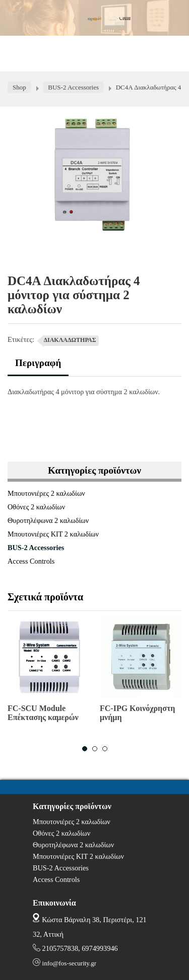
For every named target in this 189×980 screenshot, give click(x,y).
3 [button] (105, 749)
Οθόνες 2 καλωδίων (36, 507)
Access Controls (31, 561)
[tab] (38, 367)
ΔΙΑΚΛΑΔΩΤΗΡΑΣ (70, 340)
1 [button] (85, 749)
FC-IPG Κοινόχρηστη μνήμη (137, 713)
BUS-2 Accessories (36, 548)
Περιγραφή (38, 363)
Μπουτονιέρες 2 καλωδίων (46, 493)
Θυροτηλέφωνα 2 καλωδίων (48, 520)
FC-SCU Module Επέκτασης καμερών (43, 713)
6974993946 (100, 948)
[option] (49, 673)
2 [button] (95, 749)
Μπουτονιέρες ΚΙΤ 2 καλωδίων (53, 534)
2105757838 (60, 948)
